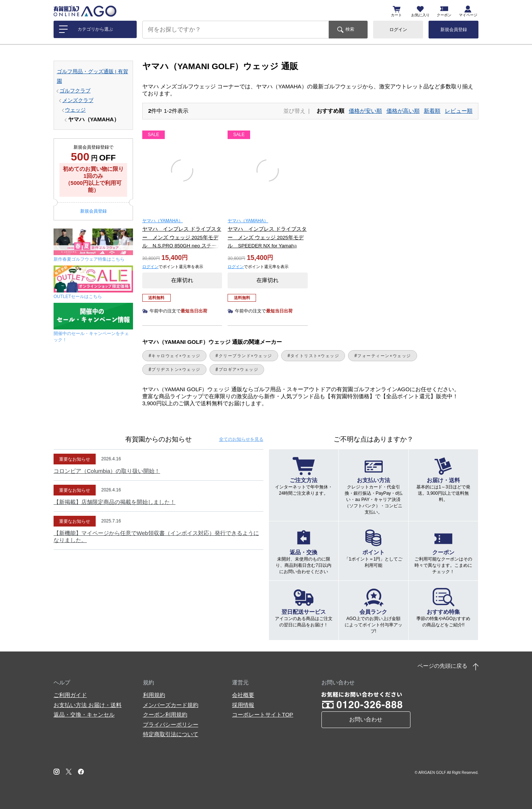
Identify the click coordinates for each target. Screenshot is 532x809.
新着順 (432, 111)
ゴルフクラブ (75, 91)
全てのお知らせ (241, 439)
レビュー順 (459, 111)
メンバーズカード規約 (171, 705)
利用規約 (154, 695)
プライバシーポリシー (171, 725)
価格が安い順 (365, 111)
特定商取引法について (171, 734)
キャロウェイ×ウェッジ (176, 356)
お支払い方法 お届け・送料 (88, 705)
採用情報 (243, 705)
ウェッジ (75, 110)
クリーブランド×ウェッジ (245, 356)
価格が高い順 (403, 111)
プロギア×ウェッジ (239, 369)
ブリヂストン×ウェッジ (176, 369)
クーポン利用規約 (165, 715)
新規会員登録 (454, 30)
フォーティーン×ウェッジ (384, 356)
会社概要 (243, 695)
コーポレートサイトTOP (263, 715)
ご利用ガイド (70, 695)
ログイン (398, 30)
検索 (350, 29)
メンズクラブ (78, 100)
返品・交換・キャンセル (84, 715)
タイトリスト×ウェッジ (315, 356)
